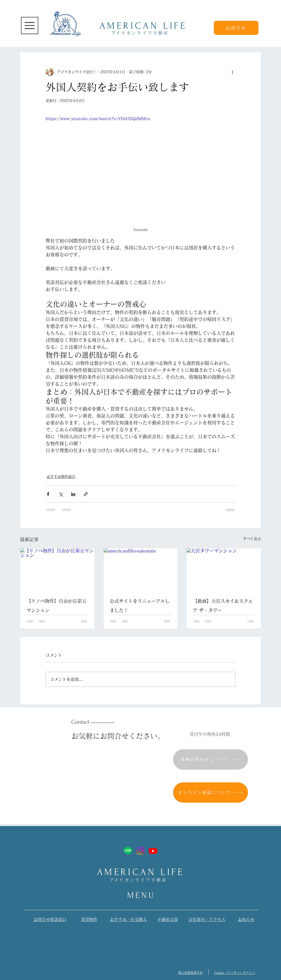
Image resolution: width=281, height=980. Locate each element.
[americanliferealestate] (141, 569)
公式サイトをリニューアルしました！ (140, 606)
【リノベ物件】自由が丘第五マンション (56, 606)
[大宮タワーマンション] (224, 569)
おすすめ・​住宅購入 (128, 919)
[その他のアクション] (232, 72)
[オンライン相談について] (210, 793)
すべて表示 (252, 539)
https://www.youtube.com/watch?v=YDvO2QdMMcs (98, 119)
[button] (30, 26)
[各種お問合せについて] (210, 759)
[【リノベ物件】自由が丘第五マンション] (57, 569)
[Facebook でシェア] (48, 494)
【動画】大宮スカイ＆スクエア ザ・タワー (223, 606)
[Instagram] (140, 851)
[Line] (128, 851)
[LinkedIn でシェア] (73, 494)
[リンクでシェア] (86, 494)
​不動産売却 (168, 919)
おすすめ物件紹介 (61, 477)
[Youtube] (153, 851)
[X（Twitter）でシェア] (61, 494)
